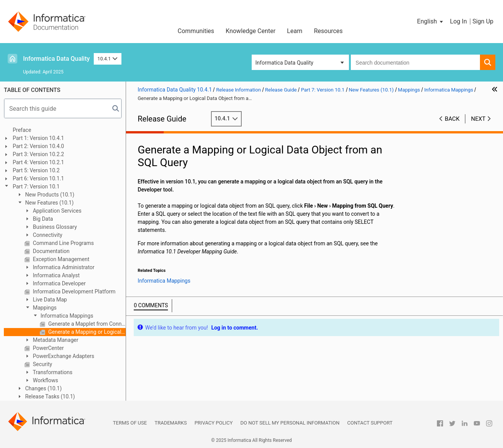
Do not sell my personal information (290, 423)
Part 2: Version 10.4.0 (38, 146)
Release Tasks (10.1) (49, 396)
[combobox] (415, 62)
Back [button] (452, 119)
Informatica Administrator (63, 267)
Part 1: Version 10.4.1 (38, 138)
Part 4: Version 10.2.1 (38, 162)
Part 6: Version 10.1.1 (38, 178)
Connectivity (47, 235)
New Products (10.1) (49, 195)
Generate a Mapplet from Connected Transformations (86, 324)
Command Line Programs (63, 243)
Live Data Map (49, 300)
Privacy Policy (213, 423)
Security (42, 364)
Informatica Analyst (56, 275)
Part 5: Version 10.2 (36, 170)
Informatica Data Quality (56, 59)
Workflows (45, 380)
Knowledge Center (251, 31)
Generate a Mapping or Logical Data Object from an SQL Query (86, 332)
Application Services (56, 211)
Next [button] (478, 119)
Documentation (51, 251)
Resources (328, 31)
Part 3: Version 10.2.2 (38, 154)
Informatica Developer (59, 283)
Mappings (44, 308)
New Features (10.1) (49, 203)
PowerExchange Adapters (63, 356)
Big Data (42, 219)
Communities (196, 31)
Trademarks (171, 423)
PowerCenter (48, 348)
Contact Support (370, 423)
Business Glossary (54, 227)
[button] (431, 22)
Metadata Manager (55, 340)
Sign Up (483, 21)
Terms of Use (130, 423)
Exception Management (61, 259)
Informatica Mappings (66, 316)
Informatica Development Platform (74, 291)
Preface (22, 130)
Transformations (52, 372)
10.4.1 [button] (108, 59)
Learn (295, 31)
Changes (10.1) (43, 388)
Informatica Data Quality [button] (285, 63)
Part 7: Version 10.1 (36, 187)
